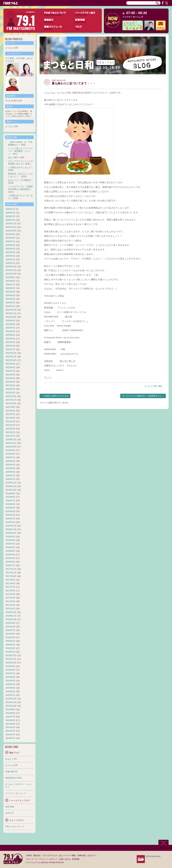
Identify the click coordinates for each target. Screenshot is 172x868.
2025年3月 (10, 256)
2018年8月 (10, 540)
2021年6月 (10, 418)
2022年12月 (11, 353)
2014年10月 (11, 706)
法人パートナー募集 (67, 855)
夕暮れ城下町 (11, 772)
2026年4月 (10, 209)
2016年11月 (11, 616)
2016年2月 (10, 648)
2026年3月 (10, 213)
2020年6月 (10, 461)
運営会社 (37, 855)
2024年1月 (10, 306)
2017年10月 (11, 576)
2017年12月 (11, 569)
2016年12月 (11, 612)
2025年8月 (10, 238)
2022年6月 (10, 375)
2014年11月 (11, 702)
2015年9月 (10, 666)
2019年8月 (10, 497)
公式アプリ (92, 855)
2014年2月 (10, 735)
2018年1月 (10, 565)
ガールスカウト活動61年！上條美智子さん (142, 396)
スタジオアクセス (50, 855)
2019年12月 (11, 483)
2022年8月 (10, 367)
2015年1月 (10, 695)
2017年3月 (10, 601)
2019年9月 (10, 494)
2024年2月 (10, 303)
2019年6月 (10, 504)
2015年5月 (10, 681)
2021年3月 (10, 429)
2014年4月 (10, 727)
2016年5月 (10, 637)
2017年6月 (10, 591)
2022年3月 (10, 385)
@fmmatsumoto (153, 856)
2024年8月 (10, 281)
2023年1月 (10, 349)
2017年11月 (11, 573)
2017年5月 (10, 594)
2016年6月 (10, 634)
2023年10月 (11, 317)
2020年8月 (10, 454)
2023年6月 (10, 331)
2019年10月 (11, 490)
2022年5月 (10, 378)
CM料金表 (81, 855)
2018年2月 (10, 562)
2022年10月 (11, 360)
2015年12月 (11, 655)
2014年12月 (11, 699)
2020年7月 (10, 458)
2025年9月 (10, 234)
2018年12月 (11, 526)
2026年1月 (10, 220)
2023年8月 (10, 324)
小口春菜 (10, 58)
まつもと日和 (151, 386)
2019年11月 (11, 486)
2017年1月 (10, 609)
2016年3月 (10, 645)
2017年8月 (10, 583)
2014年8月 (10, 713)
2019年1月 (10, 522)
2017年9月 (10, 580)
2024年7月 (10, 285)
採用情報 (76, 859)
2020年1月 (10, 479)
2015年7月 (10, 673)
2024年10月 (11, 274)
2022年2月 (10, 389)
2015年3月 (10, 688)
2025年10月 (11, 231)
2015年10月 (11, 663)
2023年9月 (10, 321)
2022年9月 (10, 364)
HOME (29, 855)
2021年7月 (10, 414)
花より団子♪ (14, 157)
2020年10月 (11, 447)
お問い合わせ (65, 859)
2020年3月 (10, 472)
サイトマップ (32, 859)
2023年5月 (10, 335)
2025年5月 (10, 249)
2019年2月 (10, 519)
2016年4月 (10, 641)
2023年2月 (10, 346)
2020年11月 (11, 443)
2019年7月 (10, 501)
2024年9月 (10, 277)
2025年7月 (10, 242)
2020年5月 (10, 465)
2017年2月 (10, 605)
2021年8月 (10, 411)
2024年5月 (10, 292)
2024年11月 (11, 270)
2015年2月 (10, 691)
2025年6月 (10, 245)
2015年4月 (10, 684)
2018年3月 (10, 558)
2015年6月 (10, 677)
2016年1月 (10, 652)
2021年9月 (10, 407)
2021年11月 (11, 400)
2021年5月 (10, 421)
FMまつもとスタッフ (15, 826)
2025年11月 (11, 227)
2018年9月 (10, 537)
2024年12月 (11, 267)
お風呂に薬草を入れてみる (56, 396)
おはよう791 (11, 759)
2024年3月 (10, 299)
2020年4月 (10, 468)
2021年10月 (11, 403)
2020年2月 (10, 476)
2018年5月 (10, 551)
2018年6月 (10, 547)
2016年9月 (10, 623)
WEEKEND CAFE (13, 778)
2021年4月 (10, 425)
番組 (160, 386)
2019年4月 (10, 511)
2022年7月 (10, 371)
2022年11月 (11, 357)
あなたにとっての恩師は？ (20, 180)
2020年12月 (11, 439)
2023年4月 (10, 339)
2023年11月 (11, 313)
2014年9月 (10, 709)
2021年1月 (10, 436)
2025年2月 (10, 260)
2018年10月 (11, 533)
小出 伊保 (20, 58)
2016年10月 (11, 619)
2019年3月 (10, 515)
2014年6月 (10, 720)
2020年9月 (10, 450)
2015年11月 (11, 659)
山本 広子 (10, 813)
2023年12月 (11, 310)
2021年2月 (10, 432)
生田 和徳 (10, 807)
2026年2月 (10, 216)
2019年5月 (10, 508)
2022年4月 (10, 382)
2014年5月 (10, 724)
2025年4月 (10, 252)
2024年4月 (10, 295)
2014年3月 (10, 731)
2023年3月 (10, 342)
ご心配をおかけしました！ (20, 167)
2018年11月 (11, 529)
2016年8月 (10, 627)
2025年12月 (11, 224)
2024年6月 (10, 288)
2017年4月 (10, 598)
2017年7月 (10, 587)
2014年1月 (10, 738)
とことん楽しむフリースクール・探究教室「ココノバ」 (20, 151)
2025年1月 (10, 263)
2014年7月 (10, 717)
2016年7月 (10, 630)
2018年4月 (10, 555)
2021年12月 (11, 396)
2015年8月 (10, 670)
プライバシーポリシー (48, 859)
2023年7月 (10, 328)
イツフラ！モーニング (133, 17)
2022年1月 (10, 393)
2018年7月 (10, 544)
